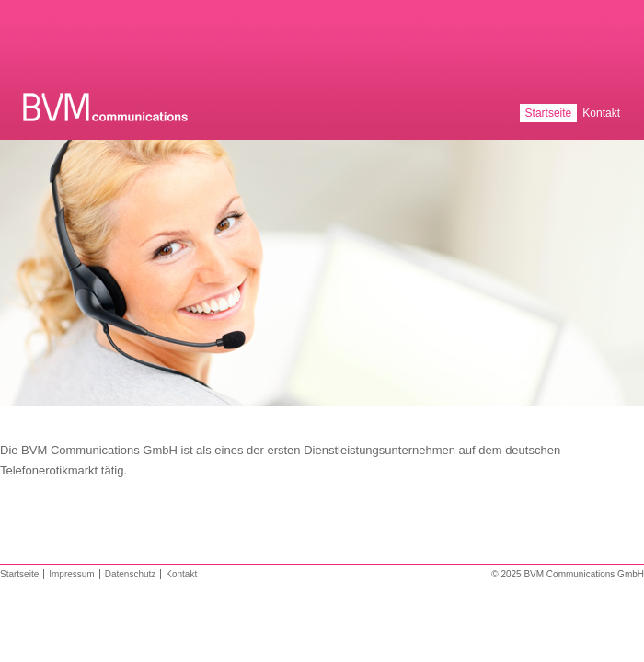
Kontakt (601, 113)
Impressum (71, 574)
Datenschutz (131, 574)
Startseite (549, 113)
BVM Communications (108, 107)
